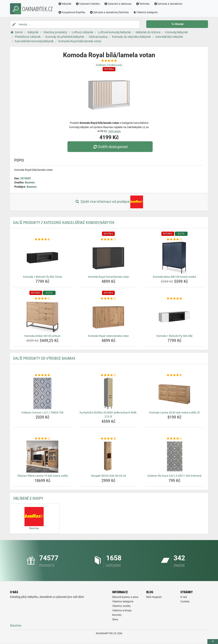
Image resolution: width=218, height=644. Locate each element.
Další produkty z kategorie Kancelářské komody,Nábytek (64, 223)
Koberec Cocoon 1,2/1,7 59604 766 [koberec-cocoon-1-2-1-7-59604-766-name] (42, 413)
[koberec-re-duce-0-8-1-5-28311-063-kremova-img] (174, 457)
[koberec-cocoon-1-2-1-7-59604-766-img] (42, 393)
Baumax (30, 182)
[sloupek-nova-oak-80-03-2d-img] (108, 457)
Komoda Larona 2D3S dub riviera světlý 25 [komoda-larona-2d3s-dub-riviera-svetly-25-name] (174, 413)
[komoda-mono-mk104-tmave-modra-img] (174, 258)
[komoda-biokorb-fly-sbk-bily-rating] (174, 299)
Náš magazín (154, 597)
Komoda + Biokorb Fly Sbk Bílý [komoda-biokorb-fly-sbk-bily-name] (174, 336)
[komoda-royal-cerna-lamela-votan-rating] (108, 239)
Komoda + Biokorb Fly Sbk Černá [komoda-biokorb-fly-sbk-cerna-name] (42, 277)
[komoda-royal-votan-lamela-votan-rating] (108, 299)
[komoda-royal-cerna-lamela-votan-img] (108, 258)
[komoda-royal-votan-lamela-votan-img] (108, 317)
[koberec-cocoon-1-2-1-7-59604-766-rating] (42, 375)
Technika (143, 4)
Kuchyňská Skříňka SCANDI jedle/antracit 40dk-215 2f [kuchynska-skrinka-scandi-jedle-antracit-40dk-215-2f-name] (108, 415)
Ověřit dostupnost (110, 147)
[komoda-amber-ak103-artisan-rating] (42, 299)
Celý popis (115, 131)
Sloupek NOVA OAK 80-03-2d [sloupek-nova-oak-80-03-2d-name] (108, 476)
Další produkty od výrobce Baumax (44, 358)
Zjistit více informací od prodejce (109, 202)
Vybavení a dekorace (118, 4)
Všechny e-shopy (122, 610)
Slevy (115, 619)
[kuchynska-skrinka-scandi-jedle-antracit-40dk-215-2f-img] (108, 393)
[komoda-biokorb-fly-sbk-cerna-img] (42, 258)
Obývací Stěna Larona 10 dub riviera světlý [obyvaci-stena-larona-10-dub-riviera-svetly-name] (42, 476)
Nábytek (65, 4)
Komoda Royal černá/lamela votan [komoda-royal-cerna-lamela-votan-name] (108, 277)
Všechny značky (121, 606)
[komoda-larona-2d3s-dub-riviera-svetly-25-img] (174, 393)
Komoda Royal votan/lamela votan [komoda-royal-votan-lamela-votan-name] (108, 336)
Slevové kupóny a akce (125, 597)
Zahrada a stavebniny (168, 4)
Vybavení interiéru (88, 4)
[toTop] (213, 642)
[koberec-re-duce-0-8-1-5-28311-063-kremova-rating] (174, 439)
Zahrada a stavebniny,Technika (109, 12)
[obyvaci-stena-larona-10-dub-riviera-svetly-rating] (42, 439)
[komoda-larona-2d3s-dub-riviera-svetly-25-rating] (174, 375)
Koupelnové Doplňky (72, 12)
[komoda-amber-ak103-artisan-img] (42, 317)
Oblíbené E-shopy (28, 498)
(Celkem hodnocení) (109, 65)
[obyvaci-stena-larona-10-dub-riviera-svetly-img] (42, 457)
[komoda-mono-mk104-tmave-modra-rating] (174, 239)
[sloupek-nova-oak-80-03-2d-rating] (108, 439)
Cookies (185, 602)
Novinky (117, 615)
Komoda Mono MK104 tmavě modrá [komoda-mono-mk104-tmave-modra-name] (174, 277)
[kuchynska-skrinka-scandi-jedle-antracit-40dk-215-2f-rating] (108, 375)
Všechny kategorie (145, 12)
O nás (184, 597)
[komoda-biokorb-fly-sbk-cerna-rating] (42, 239)
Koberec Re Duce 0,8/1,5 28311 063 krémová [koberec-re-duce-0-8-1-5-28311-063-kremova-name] (174, 476)
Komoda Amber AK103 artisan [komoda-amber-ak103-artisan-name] (42, 336)
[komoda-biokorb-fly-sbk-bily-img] (174, 317)
